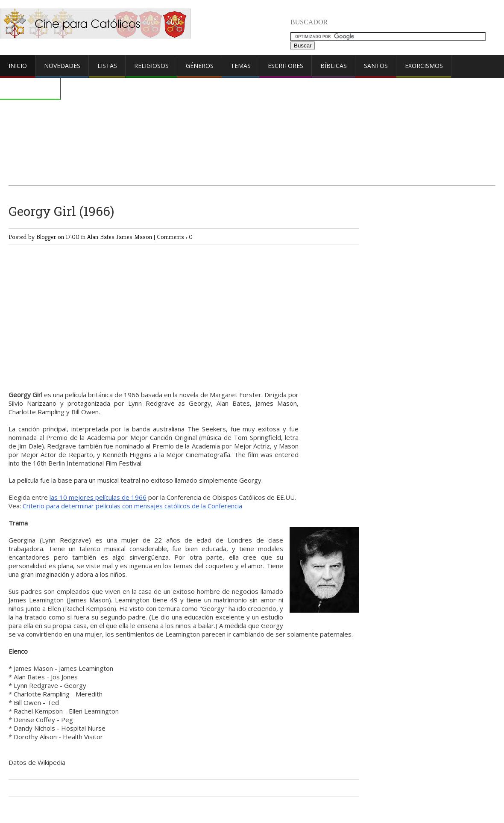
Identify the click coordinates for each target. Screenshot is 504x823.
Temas (241, 66)
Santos (376, 66)
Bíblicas (334, 66)
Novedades (62, 66)
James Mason (135, 237)
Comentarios (30, 88)
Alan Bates (102, 237)
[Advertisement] (252, 110)
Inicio (18, 66)
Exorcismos (424, 66)
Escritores (286, 66)
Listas (107, 66)
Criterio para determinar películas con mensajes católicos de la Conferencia (132, 506)
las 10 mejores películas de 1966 (98, 497)
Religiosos (151, 66)
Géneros (200, 66)
